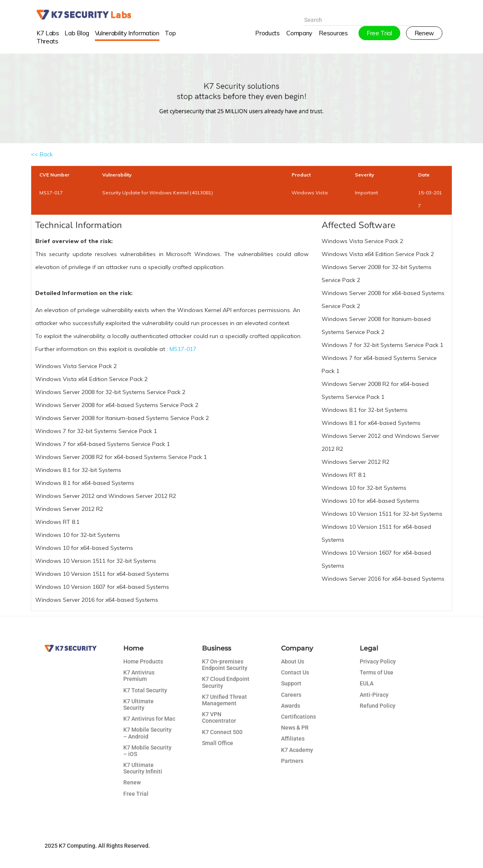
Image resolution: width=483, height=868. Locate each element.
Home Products (143, 661)
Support (291, 683)
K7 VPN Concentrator (219, 717)
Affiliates (293, 739)
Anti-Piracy (374, 695)
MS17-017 (183, 349)
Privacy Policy (378, 661)
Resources (333, 38)
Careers (291, 695)
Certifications (298, 717)
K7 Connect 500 (222, 732)
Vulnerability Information (127, 38)
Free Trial (136, 794)
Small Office (218, 743)
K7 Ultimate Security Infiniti (143, 768)
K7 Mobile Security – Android (147, 733)
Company (299, 38)
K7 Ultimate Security (138, 704)
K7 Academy (297, 750)
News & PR (295, 728)
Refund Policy (378, 706)
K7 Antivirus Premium (139, 676)
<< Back (42, 154)
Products (267, 38)
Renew (132, 782)
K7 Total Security (145, 690)
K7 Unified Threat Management (224, 700)
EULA (367, 683)
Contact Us (295, 672)
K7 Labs (48, 38)
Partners (292, 761)
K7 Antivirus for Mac (149, 719)
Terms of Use (377, 672)
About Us (293, 661)
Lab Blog (77, 38)
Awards (291, 706)
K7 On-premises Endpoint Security (225, 665)
